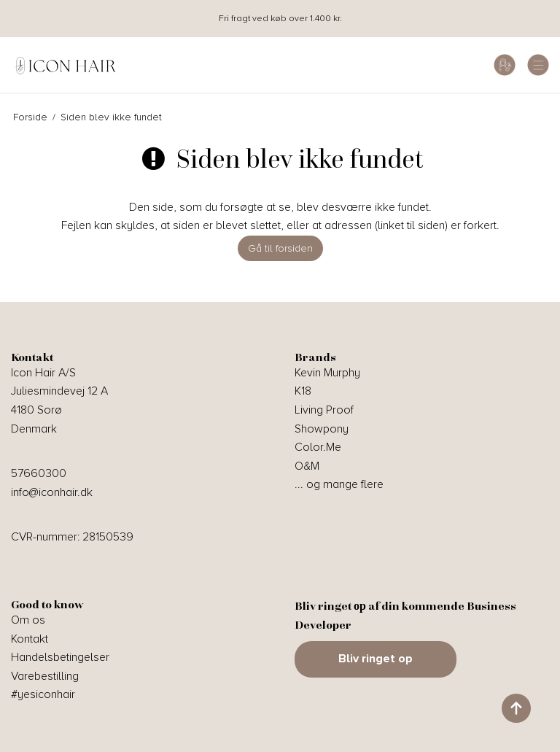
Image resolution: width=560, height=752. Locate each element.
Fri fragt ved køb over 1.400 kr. (280, 19)
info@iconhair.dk (52, 492)
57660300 (39, 473)
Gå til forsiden (280, 248)
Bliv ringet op (376, 659)
